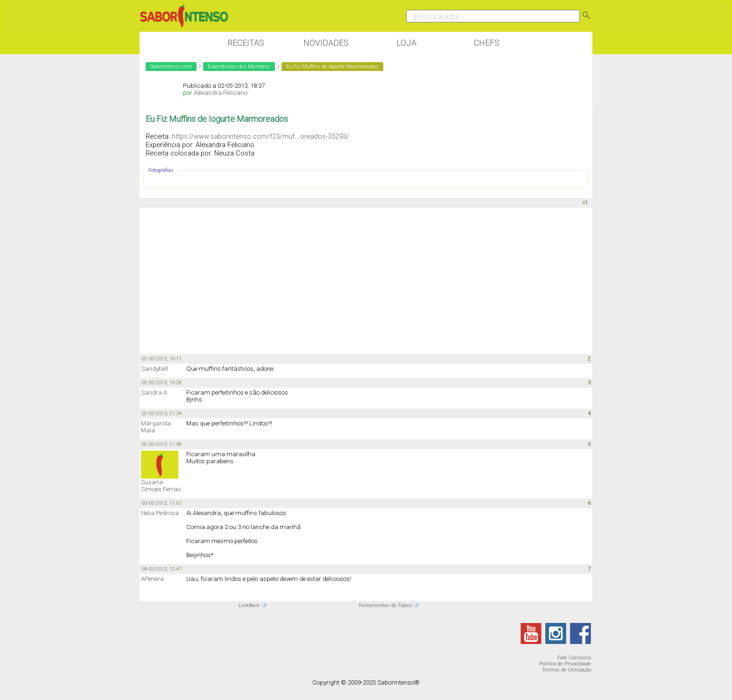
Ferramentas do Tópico (385, 605)
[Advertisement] (366, 280)
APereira (152, 579)
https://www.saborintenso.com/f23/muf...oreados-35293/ (260, 136)
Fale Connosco (574, 658)
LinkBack (249, 605)
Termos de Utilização (567, 670)
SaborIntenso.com (171, 67)
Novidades (326, 43)
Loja (406, 43)
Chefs (487, 43)
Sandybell (155, 369)
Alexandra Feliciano (221, 93)
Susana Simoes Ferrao (161, 486)
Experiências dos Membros (239, 67)
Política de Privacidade (565, 664)
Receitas (246, 43)
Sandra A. (155, 392)
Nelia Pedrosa (160, 513)
